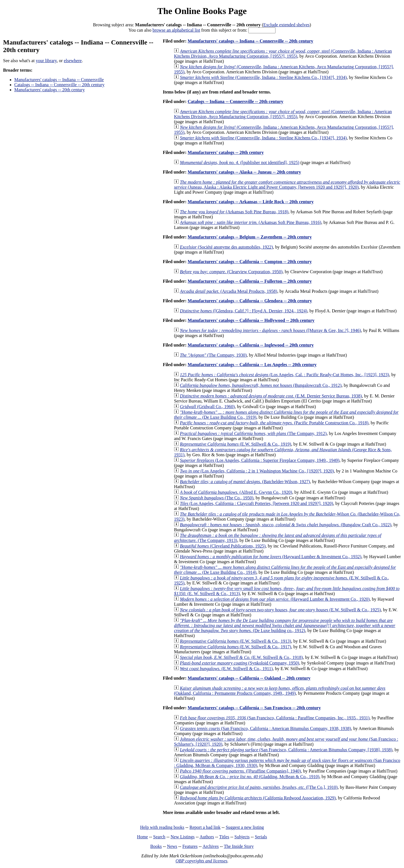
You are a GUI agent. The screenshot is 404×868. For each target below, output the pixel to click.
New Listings (183, 837)
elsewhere (73, 61)
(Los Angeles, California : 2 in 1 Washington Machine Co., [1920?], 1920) (257, 471)
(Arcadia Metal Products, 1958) (228, 291)
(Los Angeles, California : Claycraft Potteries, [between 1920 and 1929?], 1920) (256, 503)
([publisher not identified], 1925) (240, 162)
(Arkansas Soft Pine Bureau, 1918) (234, 212)
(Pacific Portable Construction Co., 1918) (274, 423)
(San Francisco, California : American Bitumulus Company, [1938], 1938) (286, 750)
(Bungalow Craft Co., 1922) (285, 525)
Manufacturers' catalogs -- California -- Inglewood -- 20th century (251, 345)
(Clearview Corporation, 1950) (231, 272)
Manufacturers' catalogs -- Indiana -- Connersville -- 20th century (250, 41)
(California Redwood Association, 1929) (258, 798)
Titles (224, 837)
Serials (261, 837)
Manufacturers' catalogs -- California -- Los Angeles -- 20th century (252, 365)
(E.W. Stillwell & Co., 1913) (235, 641)
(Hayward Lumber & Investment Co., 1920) (275, 599)
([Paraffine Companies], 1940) (240, 771)
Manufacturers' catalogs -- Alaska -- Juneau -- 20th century (244, 172)
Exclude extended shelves (286, 25)
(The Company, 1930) (213, 355)
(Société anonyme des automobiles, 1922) (226, 247)
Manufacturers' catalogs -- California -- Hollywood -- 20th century (251, 320)
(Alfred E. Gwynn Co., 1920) (236, 492)
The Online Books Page (202, 11)
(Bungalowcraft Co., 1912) (261, 385)
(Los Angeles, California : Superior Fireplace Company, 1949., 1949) (260, 460)
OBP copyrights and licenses (201, 861)
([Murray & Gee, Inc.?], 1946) (270, 330)
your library (46, 61)
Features (190, 846)
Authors (207, 837)
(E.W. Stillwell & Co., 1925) (280, 610)
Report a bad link (205, 827)
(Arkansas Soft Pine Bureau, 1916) (250, 222)
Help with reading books (162, 827)
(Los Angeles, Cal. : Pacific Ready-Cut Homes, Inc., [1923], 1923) (284, 375)
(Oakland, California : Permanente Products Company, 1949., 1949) (280, 691)
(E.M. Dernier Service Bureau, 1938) (271, 396)
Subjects (242, 837)
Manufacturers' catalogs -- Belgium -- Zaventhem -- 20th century (250, 237)
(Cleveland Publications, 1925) (223, 546)
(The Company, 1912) (253, 433)
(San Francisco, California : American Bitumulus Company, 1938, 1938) (265, 728)
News (172, 846)
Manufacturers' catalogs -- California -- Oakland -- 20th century (249, 678)
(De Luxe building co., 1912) (284, 625)
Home (142, 837)
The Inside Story (239, 846)
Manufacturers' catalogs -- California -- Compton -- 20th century (250, 262)
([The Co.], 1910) (259, 787)
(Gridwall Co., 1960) (207, 407)
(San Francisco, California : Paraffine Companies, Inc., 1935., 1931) (275, 718)
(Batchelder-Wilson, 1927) (245, 482)
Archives (211, 846)
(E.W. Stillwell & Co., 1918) (241, 657)
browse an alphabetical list (176, 30)
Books (156, 846)
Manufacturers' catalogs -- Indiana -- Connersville (59, 80)
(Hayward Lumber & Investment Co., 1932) (270, 557)
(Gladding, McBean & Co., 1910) (249, 777)
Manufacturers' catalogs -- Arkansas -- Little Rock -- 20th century (251, 202)
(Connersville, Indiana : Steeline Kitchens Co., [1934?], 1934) (263, 77)
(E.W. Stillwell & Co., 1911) (226, 669)
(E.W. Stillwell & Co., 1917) (235, 647)
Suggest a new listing (245, 827)
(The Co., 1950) (217, 498)
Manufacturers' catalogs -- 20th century (50, 90)
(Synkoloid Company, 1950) (239, 663)
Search (159, 837)
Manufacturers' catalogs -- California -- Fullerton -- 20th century (250, 281)
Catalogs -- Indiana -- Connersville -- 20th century (59, 85)
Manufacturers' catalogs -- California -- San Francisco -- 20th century (254, 708)
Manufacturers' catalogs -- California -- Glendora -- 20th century (250, 301)
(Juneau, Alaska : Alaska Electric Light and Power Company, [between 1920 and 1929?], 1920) (287, 185)
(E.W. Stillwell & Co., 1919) (235, 444)
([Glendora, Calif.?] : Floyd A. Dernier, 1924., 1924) (243, 311)
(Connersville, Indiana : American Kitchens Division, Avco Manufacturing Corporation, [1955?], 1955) (283, 54)
